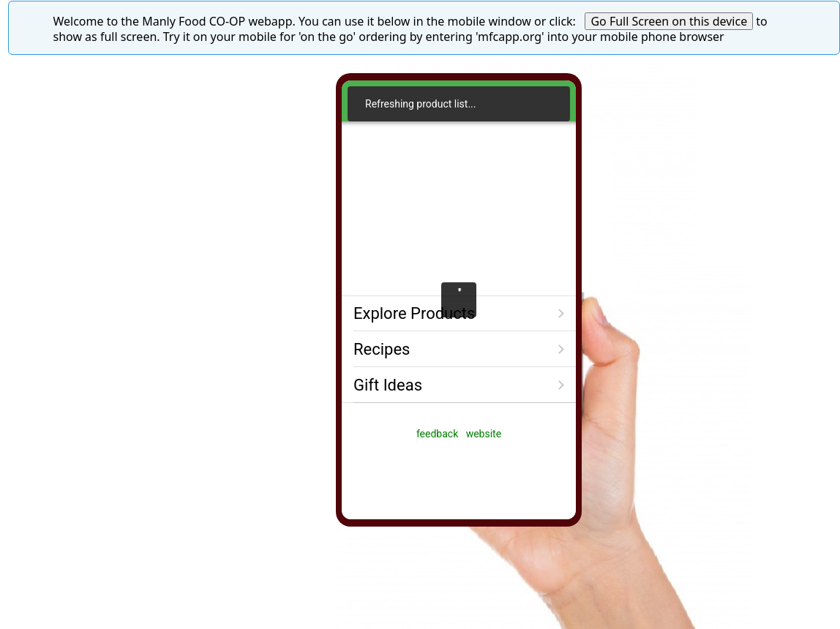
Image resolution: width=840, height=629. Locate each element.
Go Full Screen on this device (669, 21)
